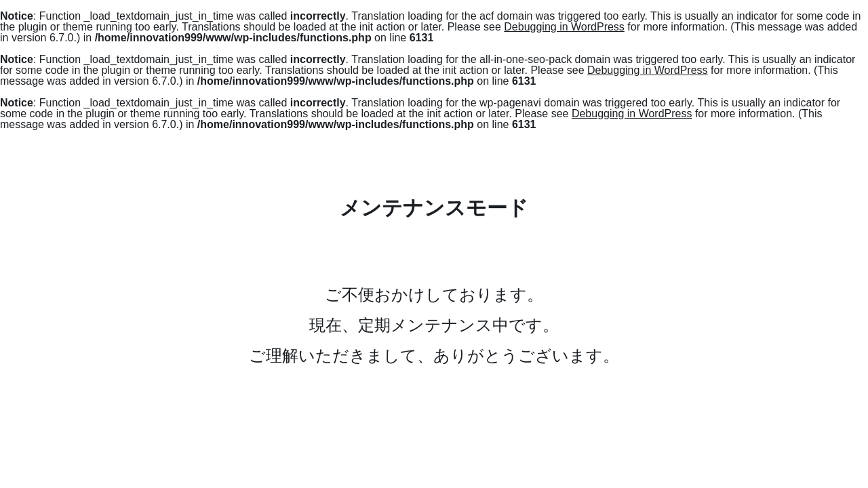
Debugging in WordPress (564, 27)
